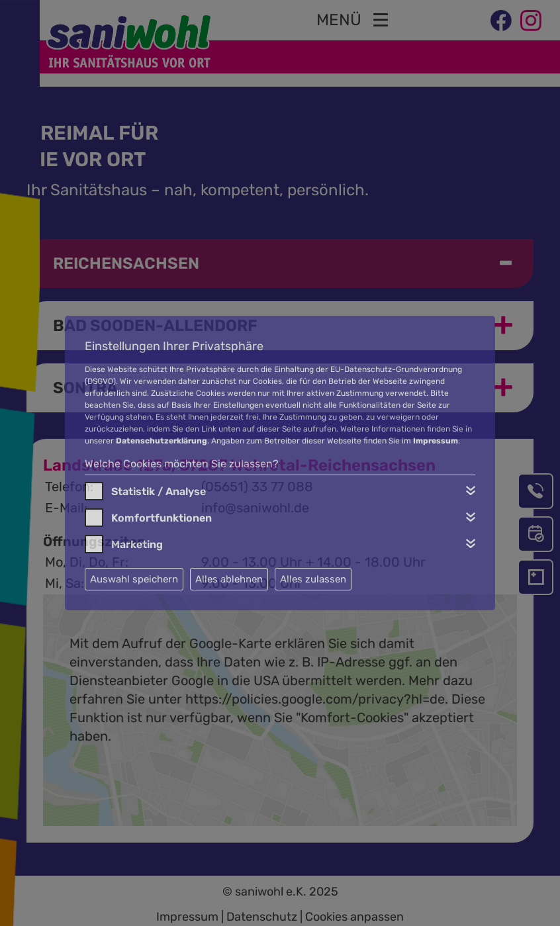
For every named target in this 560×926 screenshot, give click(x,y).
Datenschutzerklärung (162, 441)
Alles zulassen (313, 579)
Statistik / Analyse (159, 491)
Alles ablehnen (229, 579)
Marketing (137, 544)
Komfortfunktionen (162, 518)
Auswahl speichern (134, 579)
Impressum (436, 441)
